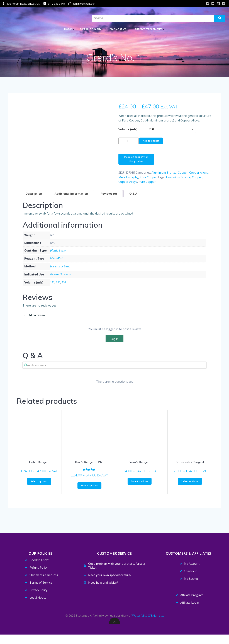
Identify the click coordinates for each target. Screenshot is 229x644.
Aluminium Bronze (164, 174)
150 (52, 284)
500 (64, 284)
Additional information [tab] (71, 195)
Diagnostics (120, 29)
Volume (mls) (128, 131)
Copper (183, 174)
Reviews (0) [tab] (109, 195)
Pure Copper (148, 179)
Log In (115, 340)
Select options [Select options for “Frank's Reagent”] (140, 483)
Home (70, 29)
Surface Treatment (150, 29)
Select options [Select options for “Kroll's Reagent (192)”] (89, 487)
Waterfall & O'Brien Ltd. (148, 625)
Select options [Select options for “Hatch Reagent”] (39, 483)
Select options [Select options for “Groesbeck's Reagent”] (190, 483)
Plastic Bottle (58, 252)
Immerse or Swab (60, 268)
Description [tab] (34, 195)
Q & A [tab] (133, 195)
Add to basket (151, 142)
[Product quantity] (129, 142)
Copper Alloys (199, 174)
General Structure (60, 276)
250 (58, 284)
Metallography (92, 29)
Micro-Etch (57, 260)
